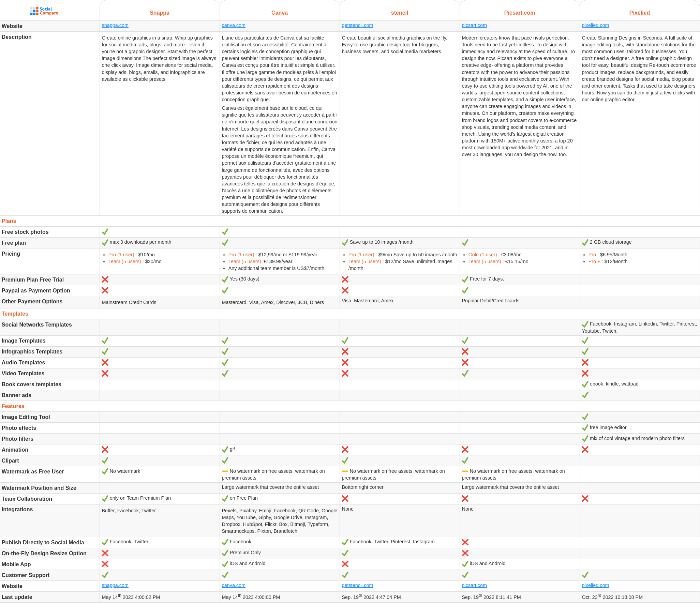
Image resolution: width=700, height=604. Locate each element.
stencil (400, 13)
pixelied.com (595, 25)
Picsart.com (520, 13)
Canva (280, 13)
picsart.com (474, 25)
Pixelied (640, 13)
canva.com (234, 25)
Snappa (160, 13)
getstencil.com (357, 25)
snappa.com (115, 25)
